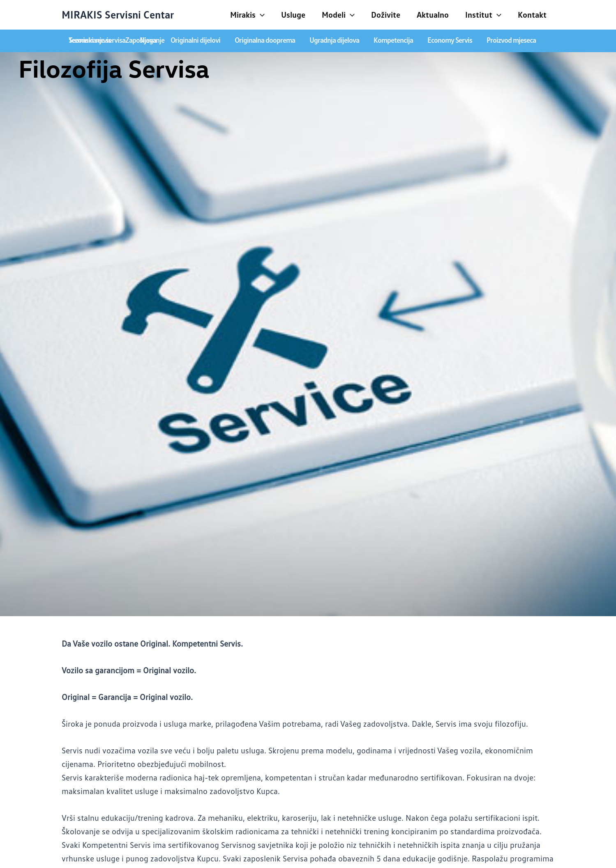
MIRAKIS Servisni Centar (118, 14)
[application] (260, 14)
